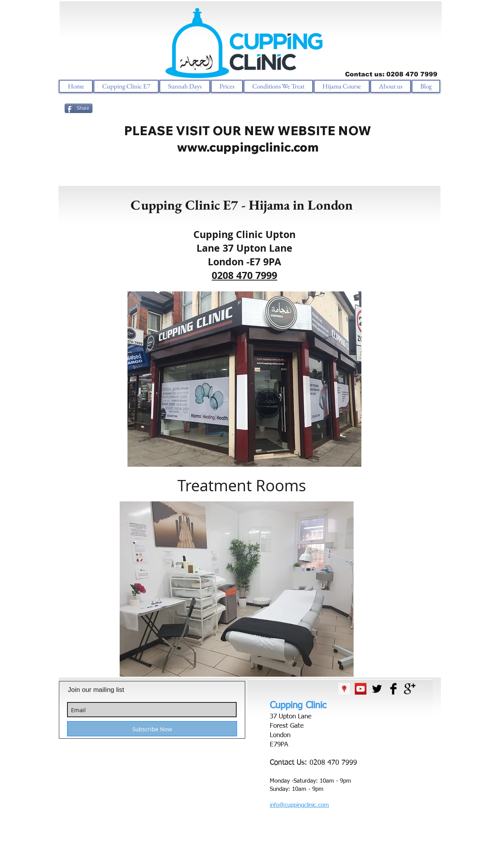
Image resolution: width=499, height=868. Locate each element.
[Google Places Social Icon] (344, 689)
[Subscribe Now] (152, 729)
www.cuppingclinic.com (248, 147)
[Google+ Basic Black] (410, 689)
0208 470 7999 (244, 275)
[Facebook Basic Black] (393, 689)
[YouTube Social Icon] (361, 689)
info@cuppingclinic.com (299, 805)
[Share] (79, 108)
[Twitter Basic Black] (377, 689)
